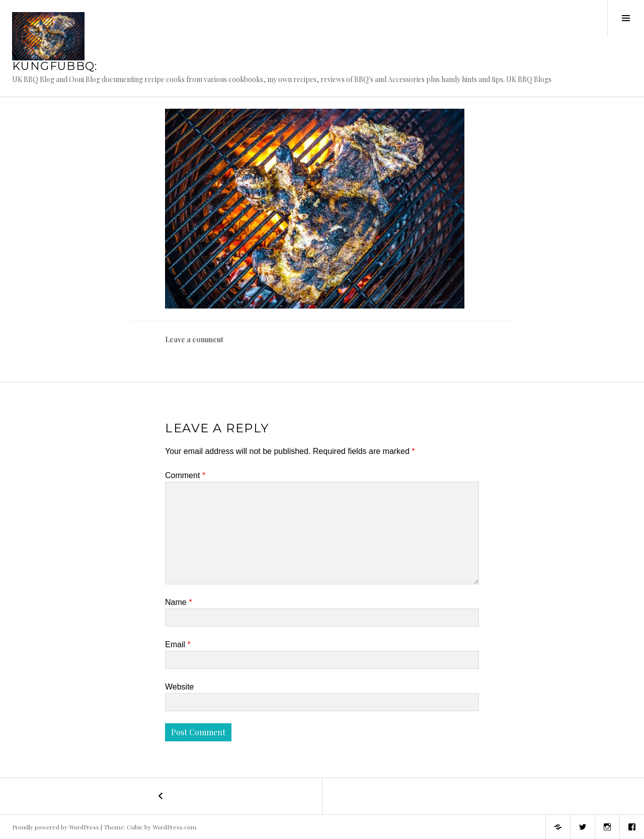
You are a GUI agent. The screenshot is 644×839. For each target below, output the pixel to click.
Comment (185, 475)
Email (178, 644)
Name (178, 602)
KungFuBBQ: (55, 66)
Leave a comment (194, 339)
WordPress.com (174, 827)
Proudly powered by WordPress (56, 827)
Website (180, 687)
